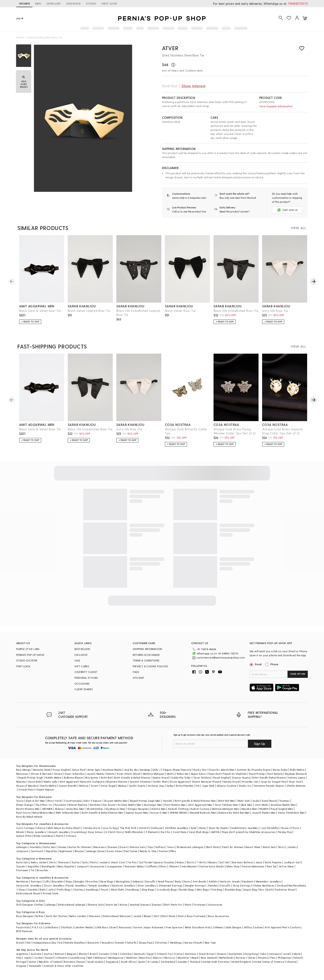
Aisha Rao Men (75, 809)
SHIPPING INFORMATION (147, 649)
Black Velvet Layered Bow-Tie (89, 311)
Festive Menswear (253, 866)
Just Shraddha (270, 828)
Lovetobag (79, 832)
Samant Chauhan (140, 782)
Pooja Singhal (61, 770)
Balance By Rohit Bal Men (234, 813)
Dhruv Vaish (54, 801)
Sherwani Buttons (242, 862)
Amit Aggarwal (69, 782)
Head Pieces (165, 881)
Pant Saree (131, 851)
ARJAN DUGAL (95, 809)
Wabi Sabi (244, 801)
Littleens (218, 927)
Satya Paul (79, 770)
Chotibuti (67, 927)
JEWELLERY (54, 3)
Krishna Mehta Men (130, 805)
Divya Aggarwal (180, 782)
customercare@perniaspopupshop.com (221, 657)
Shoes (22, 890)
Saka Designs (234, 927)
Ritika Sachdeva (44, 836)
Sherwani (64, 862)
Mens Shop (233, 866)
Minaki (20, 832)
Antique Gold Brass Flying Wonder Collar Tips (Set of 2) (235, 431)
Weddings (176, 943)
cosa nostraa (178, 425)
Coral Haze (180, 832)
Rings (69, 881)
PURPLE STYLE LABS (28, 649)
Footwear (22, 870)
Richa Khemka (185, 786)
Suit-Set (224, 862)
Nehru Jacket (39, 862)
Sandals (33, 890)
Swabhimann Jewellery (244, 828)
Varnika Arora (92, 828)
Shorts (190, 862)
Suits (85, 862)
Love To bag (110, 828)
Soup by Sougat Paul (274, 782)
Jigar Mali (208, 786)
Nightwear (66, 851)
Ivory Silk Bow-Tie (275, 311)
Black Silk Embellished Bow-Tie (236, 311)
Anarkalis (36, 847)
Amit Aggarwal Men (200, 805)
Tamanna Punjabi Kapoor (269, 786)
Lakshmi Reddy (84, 927)
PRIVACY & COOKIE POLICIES (150, 666)
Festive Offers (168, 851)
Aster (194, 828)
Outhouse (157, 828)
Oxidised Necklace (288, 885)
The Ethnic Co (44, 805)
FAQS (136, 672)
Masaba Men (249, 809)
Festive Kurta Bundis (212, 866)
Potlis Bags (64, 890)
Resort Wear (253, 847)
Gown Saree (114, 851)
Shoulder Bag (233, 890)
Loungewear (115, 866)
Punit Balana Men (175, 805)
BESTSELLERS (82, 649)
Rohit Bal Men (227, 801)
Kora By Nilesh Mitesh (29, 817)
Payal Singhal (222, 778)
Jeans (259, 862)
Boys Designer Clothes (30, 916)
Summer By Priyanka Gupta (254, 770)
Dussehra (107, 943)
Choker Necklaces (263, 885)
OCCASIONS (82, 684)
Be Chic (166, 832)
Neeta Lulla (50, 782)
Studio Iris (245, 786)
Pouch (105, 890)
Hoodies (169, 862)
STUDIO (91, 3)
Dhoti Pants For (173, 905)
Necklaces (22, 881)
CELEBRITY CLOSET (86, 672)
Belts (43, 890)
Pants (94, 862)
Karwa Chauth (193, 943)
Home (20, 37)
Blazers (213, 862)
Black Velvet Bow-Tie (180, 311)
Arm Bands (200, 881)
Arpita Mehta (48, 786)
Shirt (156, 916)
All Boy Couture (253, 927)
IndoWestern (189, 866)
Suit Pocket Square (151, 862)
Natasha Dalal (42, 770)
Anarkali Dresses (140, 905)
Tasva (20, 801)
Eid (60, 943)
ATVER (170, 48)
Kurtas (76, 862)
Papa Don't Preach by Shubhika (228, 774)
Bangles (79, 881)
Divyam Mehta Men (116, 801)
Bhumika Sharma (117, 782)
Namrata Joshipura (92, 782)
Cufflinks (152, 866)
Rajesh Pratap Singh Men (145, 801)
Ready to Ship (148, 851)
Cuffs (46, 881)
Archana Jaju (156, 786)
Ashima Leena (297, 778)
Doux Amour (96, 832)
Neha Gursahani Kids (198, 927)
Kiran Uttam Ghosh (129, 774)
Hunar (203, 828)
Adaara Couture (227, 786)
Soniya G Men (159, 813)
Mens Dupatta (66, 866)
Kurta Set (112, 905)
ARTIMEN (47, 809)
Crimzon (71, 836)
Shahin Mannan (296, 786)
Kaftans (160, 847)
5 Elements (152, 832)
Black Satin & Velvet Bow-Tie (40, 311)
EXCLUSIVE (81, 655)
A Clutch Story (114, 832)
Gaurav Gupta (241, 778)
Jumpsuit (82, 866)
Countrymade (73, 801)
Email (256, 664)
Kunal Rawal (269, 801)
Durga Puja (146, 943)
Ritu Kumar (92, 778)
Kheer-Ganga (25, 805)
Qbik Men (246, 805)
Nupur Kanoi (198, 774)
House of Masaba (27, 786)
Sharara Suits (96, 905)
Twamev (284, 801)
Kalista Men (159, 809)
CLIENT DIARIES (84, 689)
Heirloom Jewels (230, 881)
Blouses (79, 851)
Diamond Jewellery (123, 885)
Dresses (113, 847)
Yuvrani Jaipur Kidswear (148, 927)
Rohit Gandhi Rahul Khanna (269, 778)
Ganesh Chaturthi (126, 943)
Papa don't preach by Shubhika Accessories (249, 832)
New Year (210, 943)
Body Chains (183, 881)
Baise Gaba (280, 770)
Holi (29, 943)
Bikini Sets (269, 847)
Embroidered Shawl (28, 893)
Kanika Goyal (232, 782)
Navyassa (125, 927)
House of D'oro (290, 828)
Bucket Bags (187, 890)
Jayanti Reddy (95, 774)
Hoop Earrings (242, 885)
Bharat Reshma (78, 805)
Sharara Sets (137, 847)
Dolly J (157, 770)
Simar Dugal (108, 786)
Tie (32, 870)
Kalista (111, 774)
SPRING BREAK (178, 813)
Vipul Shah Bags (199, 832)
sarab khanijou (82, 306)
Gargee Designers (138, 809)
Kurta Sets (50, 847)
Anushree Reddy (112, 770)
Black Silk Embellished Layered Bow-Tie (138, 313)
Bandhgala (48, 866)
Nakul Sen (183, 774)
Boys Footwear (196, 916)
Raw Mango (24, 770)
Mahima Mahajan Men (225, 809)
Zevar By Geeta (218, 828)
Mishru (171, 774)
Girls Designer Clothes (30, 905)
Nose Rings (107, 881)
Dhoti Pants (213, 847)
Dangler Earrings (195, 885)
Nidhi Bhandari (134, 832)
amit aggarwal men (37, 306)
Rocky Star (200, 770)
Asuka (256, 801)
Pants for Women (233, 847)
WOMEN (24, 3)
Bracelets (58, 881)
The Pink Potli (128, 828)
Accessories (97, 866)
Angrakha (33, 866)
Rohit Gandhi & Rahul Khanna (132, 778)
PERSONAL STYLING (86, 678)
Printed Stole (51, 893)
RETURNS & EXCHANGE (146, 655)
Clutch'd (144, 828)
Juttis (52, 890)
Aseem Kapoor (45, 789)
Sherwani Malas (134, 866)
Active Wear (286, 866)
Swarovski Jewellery (29, 885)
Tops (150, 847)
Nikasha (21, 782)
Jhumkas (213, 885)
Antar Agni (94, 770)
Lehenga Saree (95, 851)
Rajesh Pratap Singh (31, 778)
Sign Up (260, 744)
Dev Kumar (109, 805)
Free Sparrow (174, 927)
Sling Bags (148, 890)
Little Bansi (52, 927)
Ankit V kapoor (93, 801)
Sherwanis (100, 847)
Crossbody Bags (167, 890)
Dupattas (52, 851)
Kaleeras (138, 881)
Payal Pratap (257, 774)
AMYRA (215, 832)
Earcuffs (150, 881)
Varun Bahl (35, 782)
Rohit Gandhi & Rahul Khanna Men (102, 813)
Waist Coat (118, 862)
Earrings (36, 881)
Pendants (248, 881)
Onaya (58, 774)
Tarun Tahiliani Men (226, 805)
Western (174, 866)
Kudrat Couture (200, 809)
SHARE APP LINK (298, 674)
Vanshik (168, 801)
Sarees (62, 847)
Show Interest (193, 86)
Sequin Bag (250, 890)
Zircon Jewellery (54, 885)
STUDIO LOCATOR (27, 660)
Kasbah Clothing (178, 809)
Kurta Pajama (273, 862)
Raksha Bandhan (75, 943)
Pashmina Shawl (285, 890)
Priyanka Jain (250, 782)
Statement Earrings (170, 885)
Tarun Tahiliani (202, 778)
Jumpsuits (22, 851)
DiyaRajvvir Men (115, 809)
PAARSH (264, 809)
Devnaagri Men (153, 805)
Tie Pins (132, 862)
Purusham (60, 805)
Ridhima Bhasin (73, 778)
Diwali (20, 943)
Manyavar (22, 774)
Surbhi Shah (160, 782)
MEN (38, 3)
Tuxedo (21, 866)
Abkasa (59, 809)
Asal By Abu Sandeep (137, 770)
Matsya (84, 786)
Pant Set (272, 866)
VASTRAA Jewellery (177, 828)
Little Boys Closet (106, 927)
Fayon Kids (23, 927)
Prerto (60, 836)
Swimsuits (37, 851)
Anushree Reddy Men (283, 805)
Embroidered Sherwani (117, 916)
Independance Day (45, 943)
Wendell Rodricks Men (203, 813)
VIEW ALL (298, 228)
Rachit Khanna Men (28, 809)
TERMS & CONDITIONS (146, 660)
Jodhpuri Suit (292, 862)
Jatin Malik (261, 805)
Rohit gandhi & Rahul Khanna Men (195, 801)
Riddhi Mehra (54, 778)
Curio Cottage (25, 828)
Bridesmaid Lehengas (190, 847)
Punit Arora (23, 813)
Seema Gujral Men (137, 813)
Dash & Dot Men (35, 801)
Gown (123, 847)
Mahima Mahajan (154, 774)
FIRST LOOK (109, 3)
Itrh (198, 786)
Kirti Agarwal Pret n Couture (282, 927)
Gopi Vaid (295, 782)
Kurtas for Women (80, 847)
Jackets (292, 847)
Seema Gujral (161, 778)
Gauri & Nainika (74, 774)
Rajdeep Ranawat (296, 774)
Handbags (92, 890)
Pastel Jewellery (76, 885)
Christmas (161, 943)
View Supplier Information (276, 106)
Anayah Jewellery (59, 832)
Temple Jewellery (99, 885)
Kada (303, 885)
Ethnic (163, 866)
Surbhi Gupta (137, 786)
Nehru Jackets (78, 916)
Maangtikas (123, 881)
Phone (274, 664)
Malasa (122, 786)
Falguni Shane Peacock (177, 770)
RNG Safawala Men (67, 813)
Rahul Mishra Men (43, 813)
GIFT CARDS (82, 666)
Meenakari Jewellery (268, 881)
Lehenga (51, 905)
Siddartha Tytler (181, 778)
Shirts (52, 862)
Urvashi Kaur (26, 789)
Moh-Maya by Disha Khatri (64, 828)
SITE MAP (138, 678)
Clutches (78, 890)
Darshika (95, 805)
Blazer (147, 916)
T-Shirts (201, 862)
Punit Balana (275, 774)
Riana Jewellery (36, 832)
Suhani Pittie (24, 836)
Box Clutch (266, 890)
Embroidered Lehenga (72, 905)
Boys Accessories (219, 916)
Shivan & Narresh (41, 774)
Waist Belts (117, 890)
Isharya (41, 828)
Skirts (281, 847)
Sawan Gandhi (68, 786)
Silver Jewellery (147, 885)
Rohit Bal (106, 778)
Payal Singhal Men (282, 809)
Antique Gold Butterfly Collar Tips (186, 431)
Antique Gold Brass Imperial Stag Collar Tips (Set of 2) (282, 431)
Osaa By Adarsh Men (222, 770)
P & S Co (37, 927)
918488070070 (298, 3)
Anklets (213, 881)
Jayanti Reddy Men (264, 813)
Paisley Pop (285, 832)
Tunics (171, 847)
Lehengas (22, 847)
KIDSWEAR (73, 3)
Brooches (42, 870)
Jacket (137, 916)
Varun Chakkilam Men (291, 813)
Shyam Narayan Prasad (206, 782)
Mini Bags (203, 890)
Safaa (170, 786)
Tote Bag (217, 890)
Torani (94, 786)
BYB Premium (24, 931)
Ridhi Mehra (297, 770)
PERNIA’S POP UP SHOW (30, 655)
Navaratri (93, 943)
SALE (77, 660)
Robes (180, 862)
